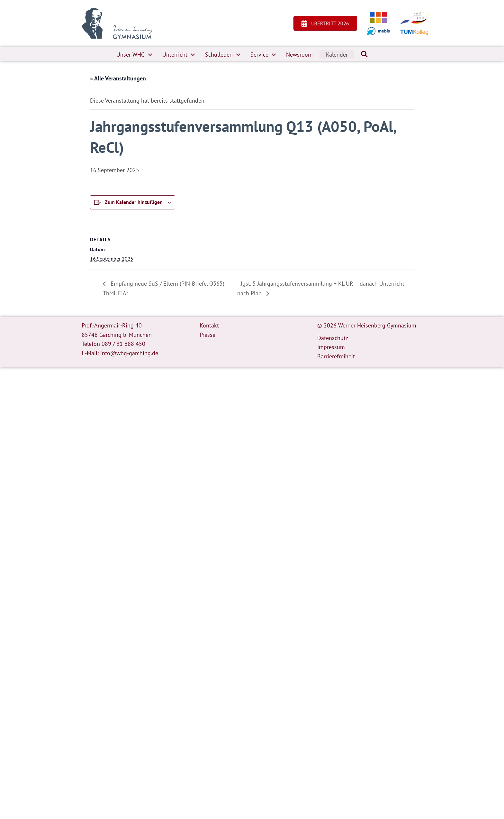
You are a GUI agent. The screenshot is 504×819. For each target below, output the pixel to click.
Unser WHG (130, 55)
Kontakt (209, 325)
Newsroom (299, 55)
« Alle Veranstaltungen (118, 78)
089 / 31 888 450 (123, 344)
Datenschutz (333, 338)
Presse (207, 335)
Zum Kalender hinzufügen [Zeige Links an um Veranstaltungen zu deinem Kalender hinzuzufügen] (134, 202)
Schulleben (219, 55)
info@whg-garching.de (129, 353)
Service (259, 55)
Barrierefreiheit (336, 356)
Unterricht (175, 55)
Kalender (337, 55)
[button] (150, 55)
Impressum (331, 347)
